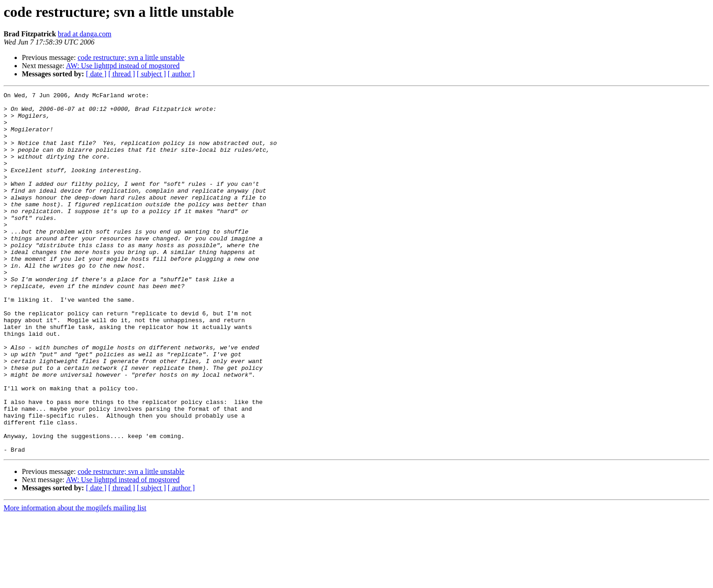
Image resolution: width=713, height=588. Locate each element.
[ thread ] (122, 74)
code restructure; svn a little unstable (131, 57)
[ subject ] (151, 74)
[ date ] (96, 74)
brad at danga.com (85, 34)
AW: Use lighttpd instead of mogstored (123, 66)
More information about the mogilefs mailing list (75, 580)
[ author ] (181, 74)
